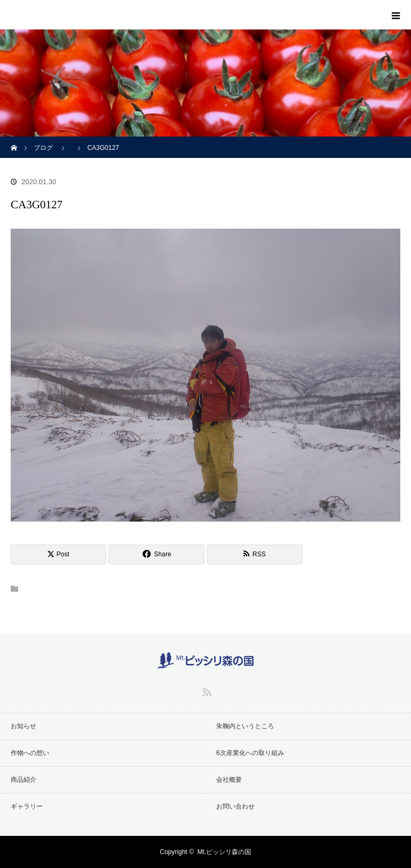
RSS (205, 690)
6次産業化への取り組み (250, 753)
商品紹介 (24, 780)
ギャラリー (27, 806)
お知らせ (24, 726)
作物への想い (30, 753)
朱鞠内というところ (245, 726)
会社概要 (229, 780)
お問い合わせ (235, 806)
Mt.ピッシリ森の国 (224, 852)
